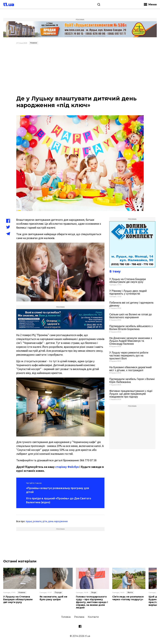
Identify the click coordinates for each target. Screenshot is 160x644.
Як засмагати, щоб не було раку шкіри (53, 598)
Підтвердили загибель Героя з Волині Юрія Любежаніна (132, 381)
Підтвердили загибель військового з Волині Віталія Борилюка (131, 328)
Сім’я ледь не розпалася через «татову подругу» (128, 598)
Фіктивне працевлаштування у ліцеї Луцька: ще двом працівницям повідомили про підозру (131, 394)
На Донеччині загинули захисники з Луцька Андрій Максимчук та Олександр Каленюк (131, 341)
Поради (58, 592)
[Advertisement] (80, 70)
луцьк (29, 521)
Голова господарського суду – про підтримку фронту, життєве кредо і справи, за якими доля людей (92, 602)
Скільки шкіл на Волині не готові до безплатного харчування (131, 316)
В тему (115, 271)
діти (45, 521)
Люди (94, 592)
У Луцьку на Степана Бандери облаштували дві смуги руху (128, 281)
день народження (58, 521)
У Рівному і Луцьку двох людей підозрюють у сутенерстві (128, 292)
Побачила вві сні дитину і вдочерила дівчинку (131, 304)
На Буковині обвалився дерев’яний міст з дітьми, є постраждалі (131, 369)
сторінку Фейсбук (67, 467)
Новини (34, 43)
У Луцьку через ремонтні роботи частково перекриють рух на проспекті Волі (129, 355)
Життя (130, 592)
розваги (37, 521)
